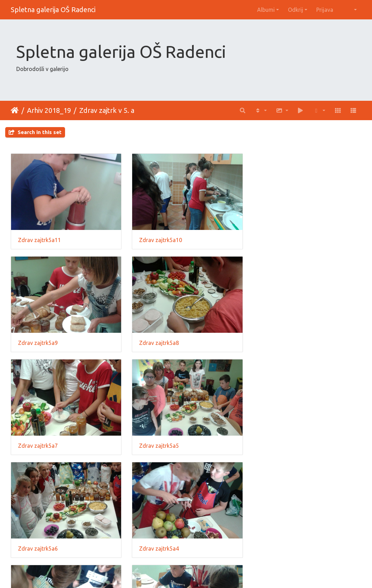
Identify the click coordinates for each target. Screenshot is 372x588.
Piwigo (200, 573)
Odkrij (296, 10)
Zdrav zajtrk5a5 (278, 341)
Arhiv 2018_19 (49, 110)
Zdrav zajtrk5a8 (38, 341)
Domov (15, 110)
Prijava (325, 10)
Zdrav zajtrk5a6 (38, 444)
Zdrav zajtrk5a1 (38, 546)
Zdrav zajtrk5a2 (158, 546)
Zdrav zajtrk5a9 (278, 239)
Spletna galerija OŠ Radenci (53, 10)
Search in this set (35, 132)
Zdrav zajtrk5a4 (158, 444)
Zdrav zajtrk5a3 (278, 444)
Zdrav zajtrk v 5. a (107, 110)
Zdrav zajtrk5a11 (39, 239)
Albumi (266, 10)
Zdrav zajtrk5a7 (158, 341)
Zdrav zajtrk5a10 (160, 239)
